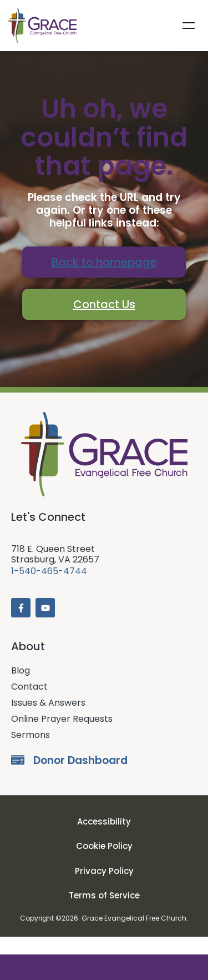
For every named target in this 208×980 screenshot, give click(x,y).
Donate (104, 967)
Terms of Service (104, 914)
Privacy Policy (104, 889)
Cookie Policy (104, 864)
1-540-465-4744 (49, 589)
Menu (189, 26)
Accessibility (104, 839)
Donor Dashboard (80, 779)
